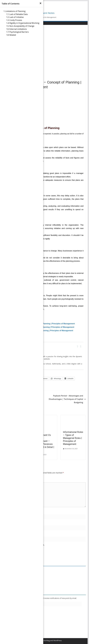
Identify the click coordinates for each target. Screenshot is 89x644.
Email (6, 523)
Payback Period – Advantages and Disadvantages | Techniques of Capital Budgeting (67, 399)
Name (7, 511)
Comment (8, 480)
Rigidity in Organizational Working (25, 23)
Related (13, 35)
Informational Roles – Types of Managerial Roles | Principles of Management (73, 438)
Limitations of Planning (16, 11)
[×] (41, 3)
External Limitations (18, 29)
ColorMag (46, 640)
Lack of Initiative (17, 17)
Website (7, 534)
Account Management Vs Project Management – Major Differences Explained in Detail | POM (44, 441)
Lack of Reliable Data (19, 14)
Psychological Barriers (19, 32)
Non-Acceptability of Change (22, 26)
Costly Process (16, 20)
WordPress (58, 640)
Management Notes (44, 13)
